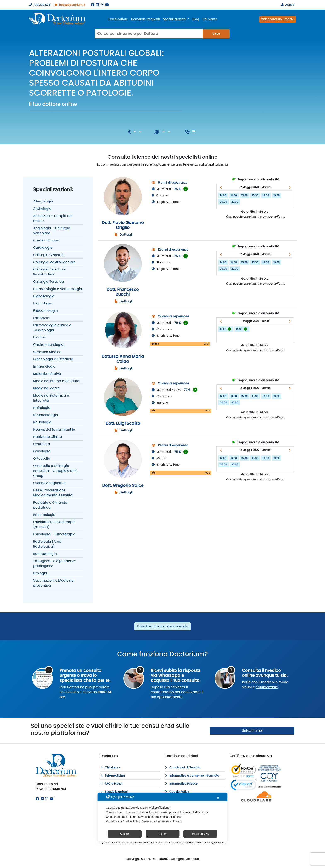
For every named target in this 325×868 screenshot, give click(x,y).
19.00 (266, 195)
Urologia (40, 573)
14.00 (223, 195)
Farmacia (41, 318)
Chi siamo (210, 19)
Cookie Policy (177, 792)
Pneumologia (44, 515)
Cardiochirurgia (46, 240)
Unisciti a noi (252, 731)
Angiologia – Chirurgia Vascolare (52, 231)
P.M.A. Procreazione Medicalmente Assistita (53, 493)
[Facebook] (93, 5)
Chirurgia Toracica (49, 282)
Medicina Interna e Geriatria (56, 381)
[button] (221, 187)
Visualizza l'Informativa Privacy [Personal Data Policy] (162, 821)
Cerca (216, 34)
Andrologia (42, 209)
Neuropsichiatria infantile (54, 430)
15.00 (244, 195)
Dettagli (126, 235)
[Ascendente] (135, 132)
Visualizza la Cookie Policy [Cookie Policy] (123, 821)
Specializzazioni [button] (175, 19)
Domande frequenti (146, 19)
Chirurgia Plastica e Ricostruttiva (49, 272)
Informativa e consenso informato (192, 776)
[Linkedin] (97, 5)
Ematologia (43, 303)
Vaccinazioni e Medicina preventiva (53, 583)
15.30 (255, 195)
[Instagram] (102, 5)
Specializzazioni (114, 792)
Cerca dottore (118, 19)
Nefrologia (42, 408)
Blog (196, 19)
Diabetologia (44, 296)
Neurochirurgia (46, 415)
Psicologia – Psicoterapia (54, 534)
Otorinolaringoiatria (49, 483)
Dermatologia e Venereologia (58, 289)
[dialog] (162, 817)
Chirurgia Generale (49, 255)
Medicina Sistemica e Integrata (51, 398)
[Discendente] (140, 132)
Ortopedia (42, 459)
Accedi (287, 5)
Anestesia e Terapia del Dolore (53, 218)
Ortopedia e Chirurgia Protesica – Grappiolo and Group (55, 471)
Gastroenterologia (48, 345)
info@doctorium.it (69, 5)
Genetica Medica (47, 352)
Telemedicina (113, 776)
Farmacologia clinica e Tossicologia (52, 328)
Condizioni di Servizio (183, 768)
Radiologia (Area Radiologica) (47, 544)
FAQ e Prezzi (111, 784)
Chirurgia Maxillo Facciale (54, 262)
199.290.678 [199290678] (39, 5)
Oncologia (42, 451)
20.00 (223, 202)
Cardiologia (43, 248)
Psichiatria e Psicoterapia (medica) (54, 525)
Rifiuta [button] (162, 834)
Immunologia (44, 366)
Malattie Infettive (47, 374)
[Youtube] (107, 5)
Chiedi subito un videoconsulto (162, 626)
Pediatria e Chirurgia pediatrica (50, 505)
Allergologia (43, 201)
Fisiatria (40, 337)
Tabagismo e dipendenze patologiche (55, 564)
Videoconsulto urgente (278, 19)
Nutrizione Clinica (48, 437)
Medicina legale (46, 388)
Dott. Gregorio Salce (123, 486)
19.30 (276, 195)
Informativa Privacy (181, 784)
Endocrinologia (45, 311)
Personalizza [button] (200, 834)
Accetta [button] (125, 834)
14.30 (234, 195)
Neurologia (42, 422)
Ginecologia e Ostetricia (53, 359)
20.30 (235, 202)
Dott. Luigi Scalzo (123, 424)
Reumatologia (45, 554)
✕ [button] (218, 798)
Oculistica (42, 444)
